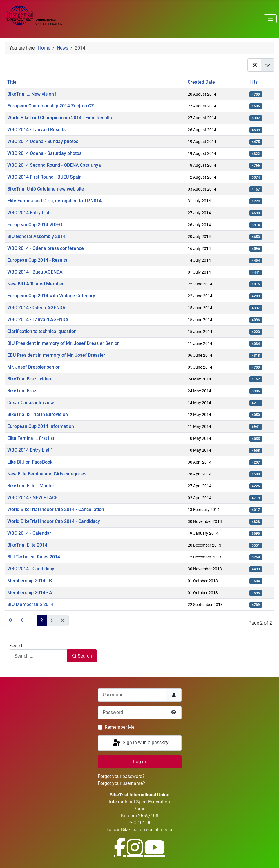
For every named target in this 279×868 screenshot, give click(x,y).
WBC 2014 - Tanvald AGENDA (38, 319)
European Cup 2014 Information (41, 426)
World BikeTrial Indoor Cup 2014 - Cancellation (56, 509)
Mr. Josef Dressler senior (33, 367)
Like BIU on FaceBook (30, 462)
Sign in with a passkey (140, 743)
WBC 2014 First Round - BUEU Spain (45, 177)
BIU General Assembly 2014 (36, 236)
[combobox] (39, 656)
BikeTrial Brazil (23, 391)
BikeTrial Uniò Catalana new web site (46, 189)
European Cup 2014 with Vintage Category (51, 296)
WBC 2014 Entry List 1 (30, 450)
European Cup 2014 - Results (37, 260)
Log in (139, 762)
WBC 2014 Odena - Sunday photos (43, 141)
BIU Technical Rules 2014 (34, 557)
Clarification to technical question (42, 331)
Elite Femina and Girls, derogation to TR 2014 (54, 201)
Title (12, 82)
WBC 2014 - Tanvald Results (36, 130)
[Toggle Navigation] (270, 19)
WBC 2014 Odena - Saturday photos (44, 153)
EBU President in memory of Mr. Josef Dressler (56, 355)
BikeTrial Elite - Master (31, 486)
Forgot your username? (121, 783)
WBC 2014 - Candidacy (31, 569)
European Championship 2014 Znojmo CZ (51, 106)
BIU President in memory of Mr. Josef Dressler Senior (63, 343)
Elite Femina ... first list (31, 438)
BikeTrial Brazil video (29, 379)
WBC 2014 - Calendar (29, 533)
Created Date (201, 82)
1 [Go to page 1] (32, 620)
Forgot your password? (121, 776)
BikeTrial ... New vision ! (32, 94)
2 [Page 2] (42, 620)
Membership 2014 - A (30, 593)
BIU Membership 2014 (30, 604)
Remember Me (119, 727)
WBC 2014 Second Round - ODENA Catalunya (54, 165)
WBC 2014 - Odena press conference (46, 248)
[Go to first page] (11, 620)
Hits (253, 82)
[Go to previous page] (22, 620)
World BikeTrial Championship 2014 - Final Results (60, 118)
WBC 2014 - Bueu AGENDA (35, 272)
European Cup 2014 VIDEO (35, 225)
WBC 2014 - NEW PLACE (32, 498)
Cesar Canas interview (31, 403)
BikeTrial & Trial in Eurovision (38, 414)
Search (17, 646)
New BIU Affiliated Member (36, 284)
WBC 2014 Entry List (28, 213)
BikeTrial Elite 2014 (27, 545)
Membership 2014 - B (30, 581)
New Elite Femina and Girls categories (47, 474)
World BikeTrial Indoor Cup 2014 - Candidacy (54, 521)
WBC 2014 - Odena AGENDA (36, 308)
